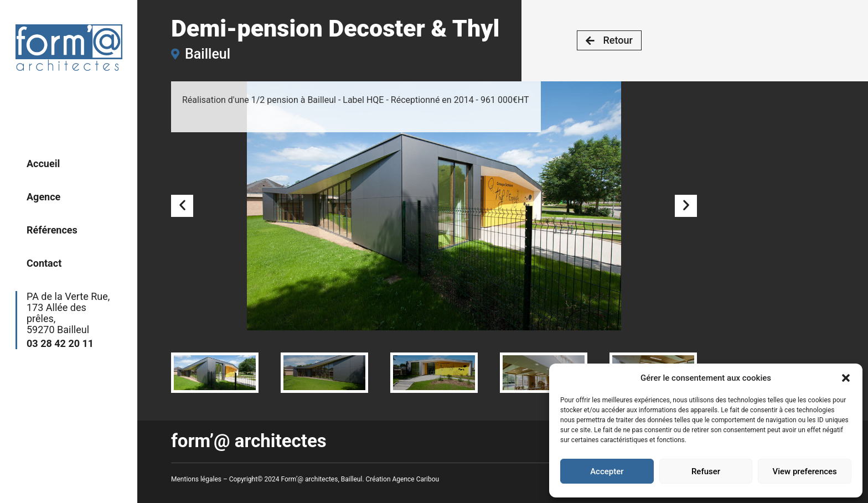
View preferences (805, 471)
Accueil (43, 164)
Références (52, 230)
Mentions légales (196, 479)
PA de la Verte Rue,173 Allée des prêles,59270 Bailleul (71, 320)
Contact (44, 263)
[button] (846, 378)
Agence (43, 197)
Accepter (607, 471)
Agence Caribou (416, 479)
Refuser (706, 471)
